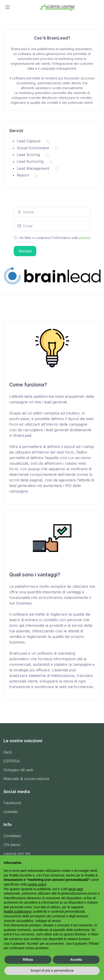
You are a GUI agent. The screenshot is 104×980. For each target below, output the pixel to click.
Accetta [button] (76, 960)
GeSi (8, 752)
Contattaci (12, 836)
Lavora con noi (17, 853)
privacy (85, 238)
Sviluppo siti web (18, 770)
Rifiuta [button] (28, 960)
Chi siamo (12, 845)
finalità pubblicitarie (18, 911)
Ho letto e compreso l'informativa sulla (55, 238)
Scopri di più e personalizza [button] (52, 970)
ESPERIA (12, 761)
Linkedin (11, 812)
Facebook (12, 803)
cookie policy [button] (37, 884)
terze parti (76, 889)
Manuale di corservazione (26, 779)
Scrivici (25, 251)
